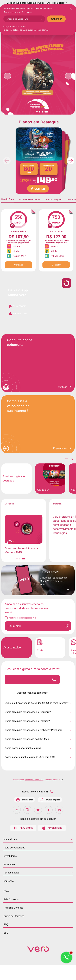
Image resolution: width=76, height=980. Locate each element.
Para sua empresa (50, 800)
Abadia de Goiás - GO (39, 3)
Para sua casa (24, 800)
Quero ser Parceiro (14, 916)
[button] (71, 161)
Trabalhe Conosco (13, 908)
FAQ (6, 924)
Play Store (17, 306)
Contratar (19, 265)
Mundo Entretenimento (30, 199)
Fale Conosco (11, 899)
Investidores (10, 856)
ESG (6, 933)
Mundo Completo (54, 199)
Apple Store (18, 314)
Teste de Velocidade (14, 848)
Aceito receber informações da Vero (23, 618)
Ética (6, 891)
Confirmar (56, 19)
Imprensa (9, 881)
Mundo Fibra (8, 199)
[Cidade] (25, 19)
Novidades (9, 864)
